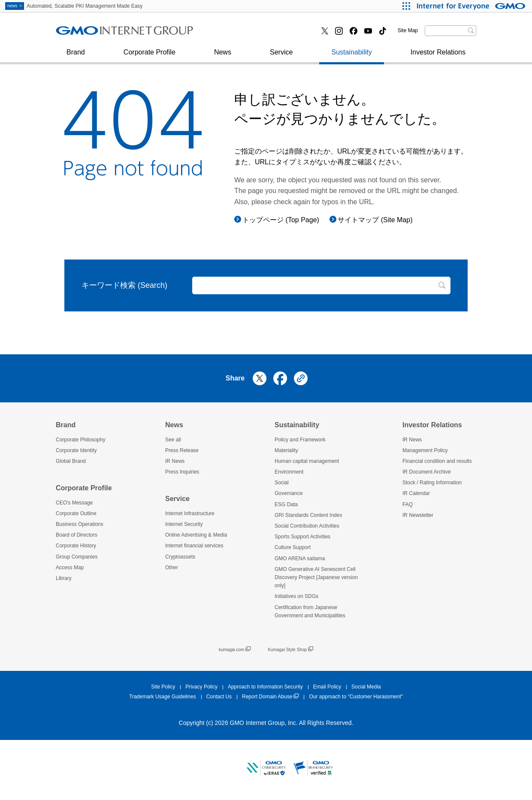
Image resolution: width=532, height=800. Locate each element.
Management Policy (425, 450)
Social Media (366, 687)
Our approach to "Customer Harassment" (356, 697)
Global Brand (71, 461)
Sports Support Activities (302, 537)
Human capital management (307, 461)
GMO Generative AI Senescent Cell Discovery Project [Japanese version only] (316, 577)
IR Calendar (416, 493)
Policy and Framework (300, 440)
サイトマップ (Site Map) (375, 220)
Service (281, 56)
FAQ (408, 504)
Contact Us (219, 697)
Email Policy (327, 687)
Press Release (182, 450)
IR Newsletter (418, 515)
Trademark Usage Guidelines (163, 697)
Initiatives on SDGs (296, 596)
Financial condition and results (437, 461)
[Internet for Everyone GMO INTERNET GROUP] (472, 6)
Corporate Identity (76, 450)
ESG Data (286, 504)
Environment (289, 472)
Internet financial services (249, 34)
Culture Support (293, 547)
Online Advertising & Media (196, 535)
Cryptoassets (180, 557)
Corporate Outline (76, 513)
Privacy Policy (201, 687)
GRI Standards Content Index (308, 515)
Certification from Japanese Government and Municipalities (310, 611)
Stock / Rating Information (432, 483)
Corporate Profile (150, 56)
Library (64, 578)
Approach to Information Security (265, 687)
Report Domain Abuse (270, 697)
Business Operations (80, 524)
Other (172, 568)
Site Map (408, 30)
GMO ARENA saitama (300, 558)
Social (282, 483)
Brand (76, 56)
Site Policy (163, 687)
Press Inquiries (88, 34)
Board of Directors (77, 535)
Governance (289, 493)
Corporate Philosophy (80, 440)
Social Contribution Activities (307, 526)
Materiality (286, 450)
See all (173, 440)
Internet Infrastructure (190, 513)
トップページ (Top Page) (281, 220)
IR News (175, 461)
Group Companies (77, 557)
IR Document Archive (427, 472)
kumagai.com (235, 650)
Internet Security (90, 34)
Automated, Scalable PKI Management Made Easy (74, 6)
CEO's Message (74, 503)
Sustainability (351, 56)
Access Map (70, 568)
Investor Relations (438, 56)
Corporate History (76, 546)
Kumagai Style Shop (290, 650)
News (223, 56)
